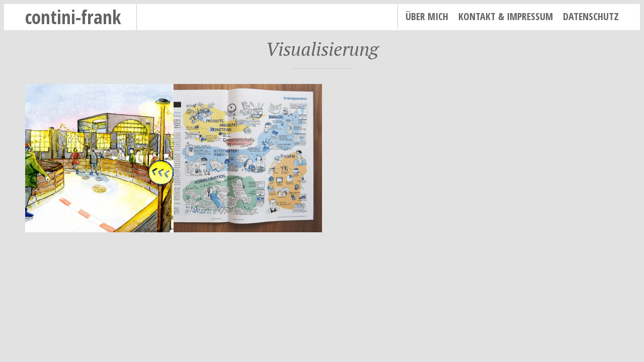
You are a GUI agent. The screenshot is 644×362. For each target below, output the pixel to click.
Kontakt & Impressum (506, 16)
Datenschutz (591, 16)
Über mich (427, 16)
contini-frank (73, 17)
